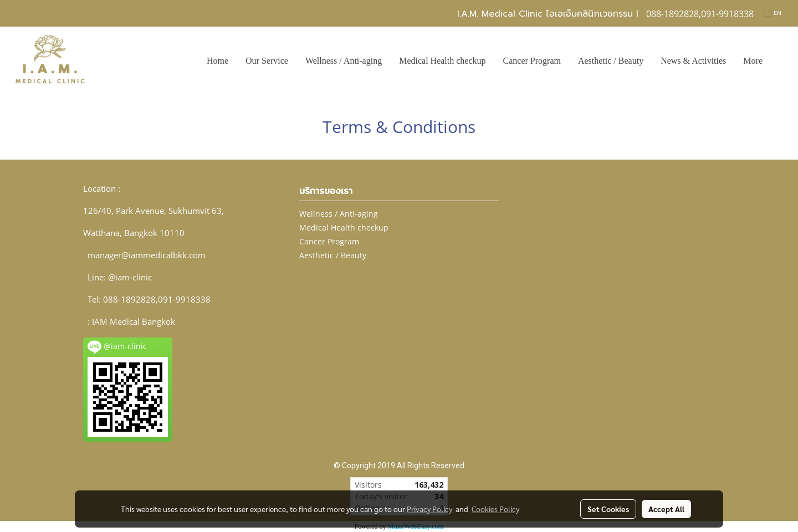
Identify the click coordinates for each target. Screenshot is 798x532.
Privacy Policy (429, 509)
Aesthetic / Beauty (611, 61)
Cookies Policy (495, 509)
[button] (781, 61)
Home (218, 61)
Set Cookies (608, 509)
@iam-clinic (130, 277)
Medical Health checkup (442, 61)
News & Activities (693, 61)
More (753, 61)
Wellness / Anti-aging (344, 61)
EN (773, 13)
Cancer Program (532, 61)
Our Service (267, 61)
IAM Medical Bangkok (134, 321)
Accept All (666, 509)
